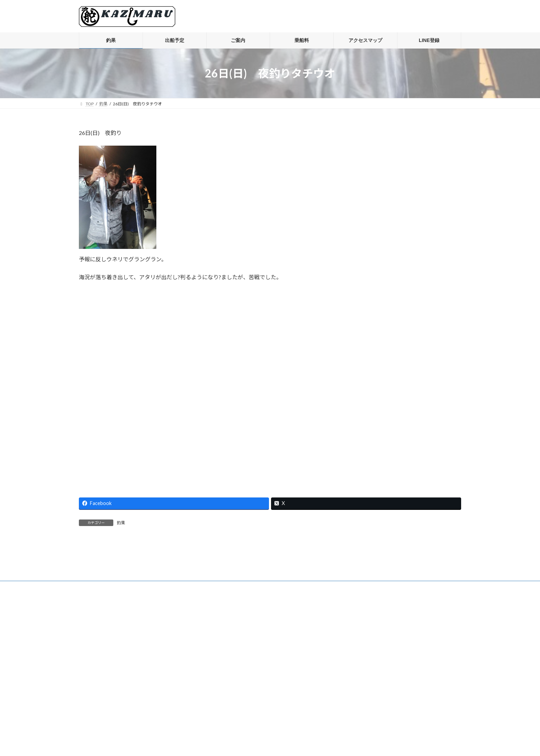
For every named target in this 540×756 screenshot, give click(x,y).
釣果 (121, 523)
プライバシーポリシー (106, 665)
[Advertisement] (270, 385)
